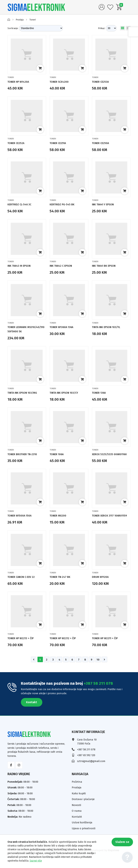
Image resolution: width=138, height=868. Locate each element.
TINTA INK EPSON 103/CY (67, 393)
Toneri (34, 20)
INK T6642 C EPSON (63, 266)
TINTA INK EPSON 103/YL (109, 327)
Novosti (76, 813)
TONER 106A (58, 454)
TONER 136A (100, 393)
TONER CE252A (17, 143)
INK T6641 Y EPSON (105, 204)
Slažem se (120, 844)
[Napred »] (104, 668)
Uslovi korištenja (82, 831)
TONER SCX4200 (61, 82)
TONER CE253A (102, 82)
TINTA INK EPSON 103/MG (25, 393)
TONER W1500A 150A (22, 520)
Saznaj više (36, 861)
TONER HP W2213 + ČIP (23, 647)
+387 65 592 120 (86, 764)
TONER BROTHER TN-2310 (25, 454)
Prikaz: (102, 28)
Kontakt (32, 711)
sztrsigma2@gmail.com (91, 770)
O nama (77, 819)
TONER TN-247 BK (62, 585)
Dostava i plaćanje (83, 808)
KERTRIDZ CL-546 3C (21, 204)
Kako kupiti (79, 802)
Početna (77, 790)
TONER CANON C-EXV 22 (24, 585)
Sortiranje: (13, 28)
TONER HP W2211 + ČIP (107, 647)
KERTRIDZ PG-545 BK (64, 204)
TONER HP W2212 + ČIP (65, 647)
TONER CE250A (102, 143)
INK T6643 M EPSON (21, 266)
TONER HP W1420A (20, 82)
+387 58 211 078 (98, 692)
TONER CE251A (59, 143)
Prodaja (20, 20)
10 (98, 668)
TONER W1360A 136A (63, 327)
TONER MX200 (59, 520)
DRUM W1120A (102, 585)
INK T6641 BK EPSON (106, 266)
